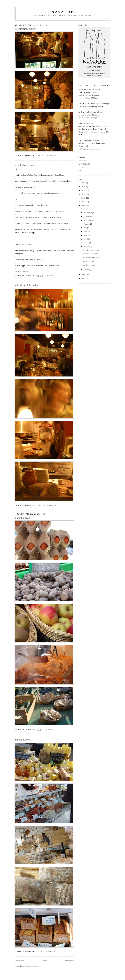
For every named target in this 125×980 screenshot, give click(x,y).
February (87, 247)
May (86, 235)
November (88, 213)
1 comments (50, 276)
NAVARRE (83, 161)
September (88, 220)
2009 (84, 205)
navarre (63, 12)
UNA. (81, 171)
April (86, 239)
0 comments (50, 505)
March (86, 243)
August (87, 224)
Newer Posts (19, 961)
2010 (84, 202)
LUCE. (81, 167)
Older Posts (70, 961)
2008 (84, 274)
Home (45, 961)
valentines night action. (27, 285)
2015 (84, 183)
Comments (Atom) (32, 966)
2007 (84, 278)
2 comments (50, 155)
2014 (84, 187)
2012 (84, 194)
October (87, 216)
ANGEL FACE (84, 164)
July (86, 228)
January (87, 270)
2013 (84, 190)
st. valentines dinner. (25, 29)
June (86, 231)
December (88, 209)
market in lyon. (23, 518)
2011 (84, 198)
